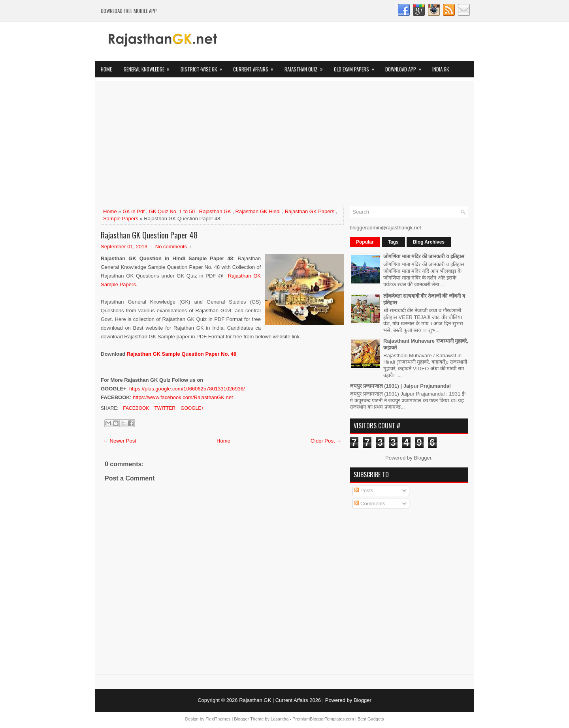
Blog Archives (429, 242)
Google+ (192, 408)
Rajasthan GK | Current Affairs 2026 (280, 700)
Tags (393, 242)
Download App (406, 67)
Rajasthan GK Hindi (258, 211)
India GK (441, 69)
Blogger (422, 458)
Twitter (164, 408)
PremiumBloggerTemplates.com (323, 719)
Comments (370, 504)
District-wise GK (204, 67)
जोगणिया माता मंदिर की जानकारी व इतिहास (424, 256)
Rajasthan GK (215, 211)
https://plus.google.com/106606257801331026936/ (187, 389)
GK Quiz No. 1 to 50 (172, 211)
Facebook (135, 408)
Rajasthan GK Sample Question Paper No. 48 (182, 354)
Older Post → (326, 441)
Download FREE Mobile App (129, 11)
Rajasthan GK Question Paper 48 (149, 235)
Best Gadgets (371, 719)
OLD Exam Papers (357, 67)
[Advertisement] (284, 146)
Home (106, 69)
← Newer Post (120, 441)
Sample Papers (121, 219)
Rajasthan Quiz (306, 67)
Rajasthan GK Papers (310, 211)
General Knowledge (149, 67)
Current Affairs (256, 67)
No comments (171, 247)
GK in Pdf (134, 211)
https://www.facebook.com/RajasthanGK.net (183, 397)
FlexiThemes (218, 719)
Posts (364, 491)
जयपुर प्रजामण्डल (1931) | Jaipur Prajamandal (400, 386)
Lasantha (280, 719)
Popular (365, 242)
